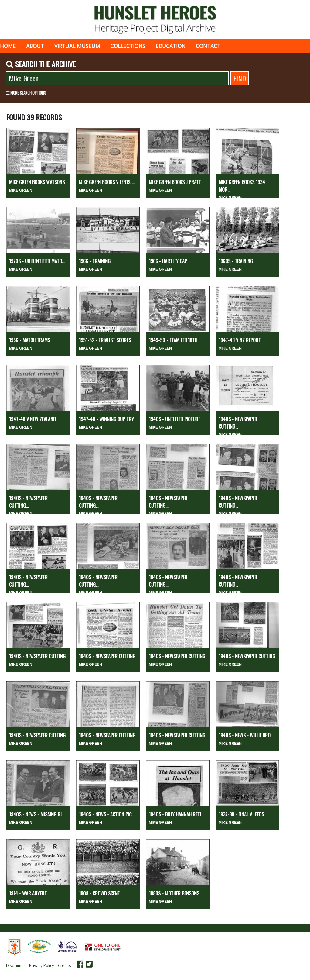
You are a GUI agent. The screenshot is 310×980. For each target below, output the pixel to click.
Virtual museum (77, 46)
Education (170, 46)
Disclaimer (16, 965)
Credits (65, 965)
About (35, 46)
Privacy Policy (42, 965)
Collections (128, 46)
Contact (208, 46)
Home (8, 46)
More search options (26, 93)
